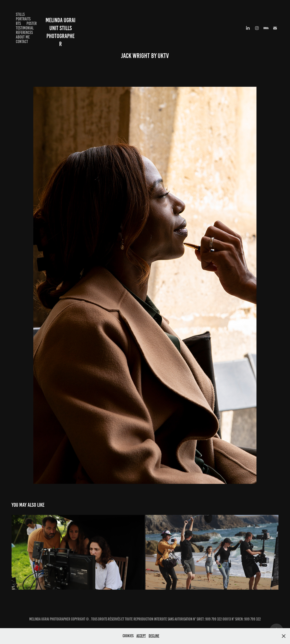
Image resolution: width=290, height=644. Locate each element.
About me (23, 37)
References (24, 33)
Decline (154, 636)
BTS (18, 23)
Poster (32, 23)
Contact (22, 42)
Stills (20, 14)
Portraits (23, 19)
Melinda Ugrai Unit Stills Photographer (65, 28)
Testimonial (25, 28)
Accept (141, 636)
